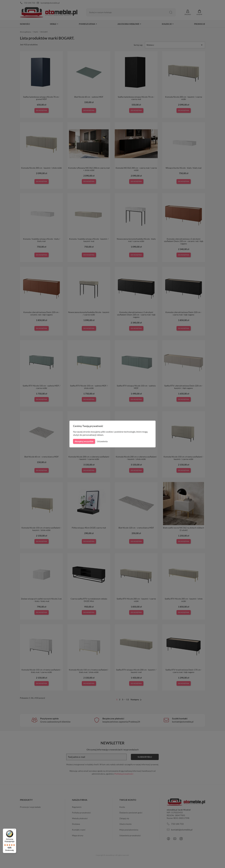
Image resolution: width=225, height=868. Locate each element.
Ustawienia (102, 441)
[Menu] (14, 830)
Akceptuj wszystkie (84, 441)
